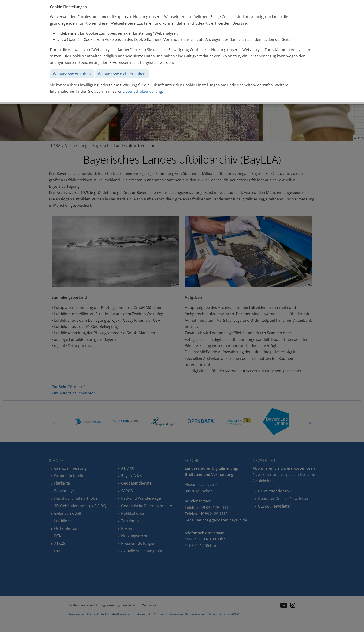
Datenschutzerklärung (142, 91)
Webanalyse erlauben (72, 74)
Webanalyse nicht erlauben (122, 74)
